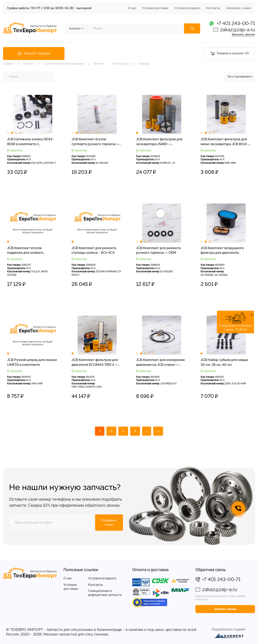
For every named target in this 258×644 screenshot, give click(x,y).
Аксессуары (121, 64)
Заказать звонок (243, 35)
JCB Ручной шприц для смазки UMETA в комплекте (32, 362)
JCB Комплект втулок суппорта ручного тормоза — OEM (95, 142)
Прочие (98, 64)
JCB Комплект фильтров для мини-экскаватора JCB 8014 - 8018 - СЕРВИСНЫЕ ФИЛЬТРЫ (225, 142)
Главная (8, 64)
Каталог (29, 64)
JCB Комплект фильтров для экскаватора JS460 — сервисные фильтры (159, 142)
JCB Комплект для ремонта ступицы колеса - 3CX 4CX (94, 250)
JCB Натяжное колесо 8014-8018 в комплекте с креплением (30, 142)
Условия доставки (155, 8)
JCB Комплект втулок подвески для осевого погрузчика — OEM (25, 251)
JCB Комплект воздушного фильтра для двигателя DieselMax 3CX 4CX (222, 251)
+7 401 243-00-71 (236, 23)
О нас (132, 8)
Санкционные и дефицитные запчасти (105, 593)
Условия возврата (187, 8)
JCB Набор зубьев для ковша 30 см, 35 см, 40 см (224, 362)
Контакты (213, 8)
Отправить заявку (109, 523)
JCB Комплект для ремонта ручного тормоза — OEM (158, 250)
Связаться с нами (238, 8)
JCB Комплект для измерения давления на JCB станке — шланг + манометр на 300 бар (160, 362)
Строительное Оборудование (64, 64)
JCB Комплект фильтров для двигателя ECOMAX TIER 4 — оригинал (95, 362)
